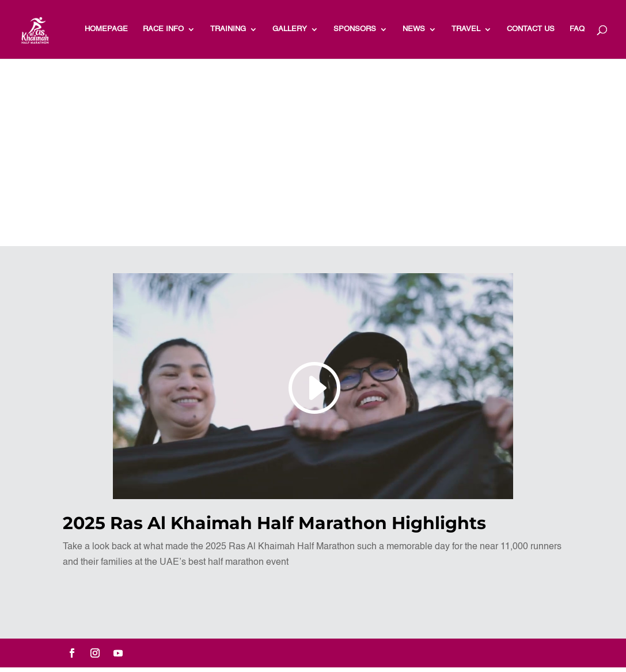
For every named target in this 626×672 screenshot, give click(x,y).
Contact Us (531, 29)
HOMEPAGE (106, 29)
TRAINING (228, 29)
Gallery (290, 29)
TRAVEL (466, 29)
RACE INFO (163, 29)
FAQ (577, 29)
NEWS (414, 29)
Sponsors (355, 29)
